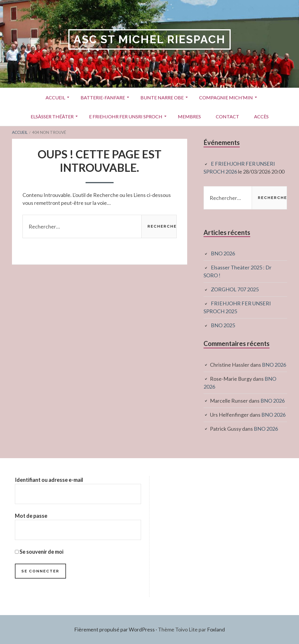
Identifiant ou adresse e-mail (49, 480)
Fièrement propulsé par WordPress (114, 629)
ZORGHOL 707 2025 (235, 289)
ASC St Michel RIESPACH (149, 39)
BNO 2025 (223, 325)
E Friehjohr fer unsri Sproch (126, 116)
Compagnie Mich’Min (226, 97)
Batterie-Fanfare (103, 97)
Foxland (216, 629)
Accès (261, 116)
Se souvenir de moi (39, 552)
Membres (189, 116)
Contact (227, 116)
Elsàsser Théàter (52, 116)
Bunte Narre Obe (162, 97)
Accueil (55, 97)
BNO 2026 (223, 253)
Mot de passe (31, 516)
